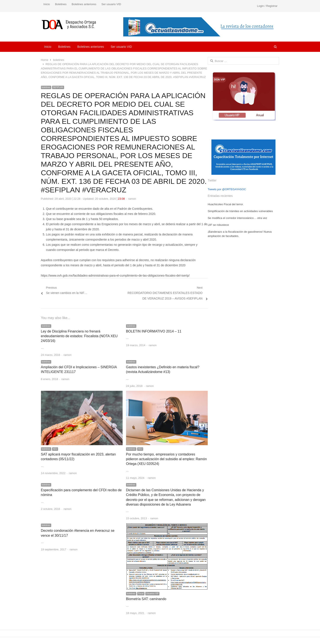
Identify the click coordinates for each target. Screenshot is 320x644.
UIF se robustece (218, 225)
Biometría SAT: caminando (146, 599)
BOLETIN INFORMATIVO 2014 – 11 (154, 331)
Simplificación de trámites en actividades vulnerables (240, 211)
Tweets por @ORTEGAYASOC (227, 189)
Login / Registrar (267, 6)
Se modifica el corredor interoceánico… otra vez (237, 218)
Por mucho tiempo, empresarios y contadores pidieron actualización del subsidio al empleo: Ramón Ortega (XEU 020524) (166, 459)
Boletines (61, 4)
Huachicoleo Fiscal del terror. (226, 204)
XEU (55, 449)
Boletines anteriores (84, 4)
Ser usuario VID (111, 4)
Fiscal (141, 594)
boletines (46, 87)
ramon (132, 199)
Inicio (47, 4)
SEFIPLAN (58, 87)
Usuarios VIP (152, 594)
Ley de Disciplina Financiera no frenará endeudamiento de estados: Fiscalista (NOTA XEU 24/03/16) (79, 336)
